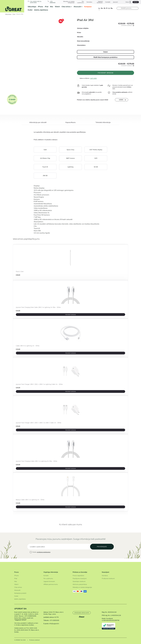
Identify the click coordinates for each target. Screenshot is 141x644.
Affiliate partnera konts (51, 584)
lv (99, 8)
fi (107, 8)
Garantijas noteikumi (79, 581)
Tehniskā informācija (103, 124)
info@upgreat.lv (54, 624)
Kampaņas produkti (20, 593)
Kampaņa (88, 7)
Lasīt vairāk (93, 79)
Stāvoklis (80, 37)
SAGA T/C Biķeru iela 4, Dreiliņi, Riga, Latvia (53, 613)
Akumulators (81, 45)
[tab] (38, 125)
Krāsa (79, 32)
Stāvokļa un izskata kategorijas (69, 2)
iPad (47, 7)
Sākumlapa (32, 7)
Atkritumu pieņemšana (80, 584)
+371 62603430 (53, 2)
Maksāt (135, 2)
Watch (57, 7)
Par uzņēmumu (80, 2)
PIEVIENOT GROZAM (106, 73)
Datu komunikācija (83, 41)
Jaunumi (115, 2)
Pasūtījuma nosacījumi (80, 578)
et (105, 8)
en (102, 8)
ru (112, 8)
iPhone (40, 7)
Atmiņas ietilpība (83, 28)
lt (109, 8)
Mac (52, 7)
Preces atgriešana (78, 576)
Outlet (30, 10)
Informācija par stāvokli (38, 124)
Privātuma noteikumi (108, 578)
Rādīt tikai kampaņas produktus (106, 57)
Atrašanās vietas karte (82, 613)
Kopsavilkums (71, 124)
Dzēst (106, 52)
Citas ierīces (66, 7)
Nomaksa (89, 2)
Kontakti (107, 2)
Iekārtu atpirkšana (41, 10)
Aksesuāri (77, 7)
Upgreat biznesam (99, 2)
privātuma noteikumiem (44, 556)
